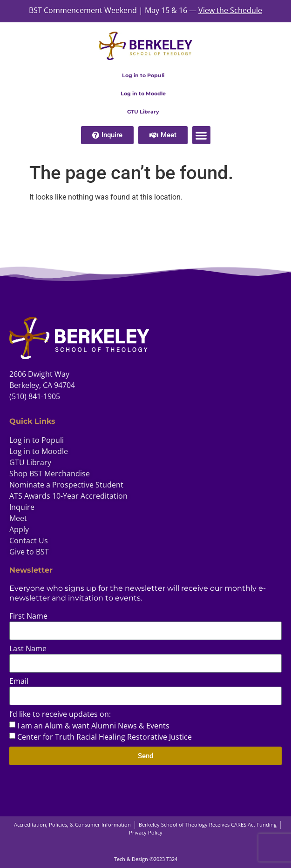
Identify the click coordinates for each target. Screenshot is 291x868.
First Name (28, 617)
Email (19, 682)
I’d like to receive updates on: (60, 715)
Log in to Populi (143, 75)
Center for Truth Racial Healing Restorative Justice (105, 737)
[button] (201, 135)
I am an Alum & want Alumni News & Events (93, 726)
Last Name (28, 649)
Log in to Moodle (143, 93)
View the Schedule (230, 10)
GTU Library (143, 112)
